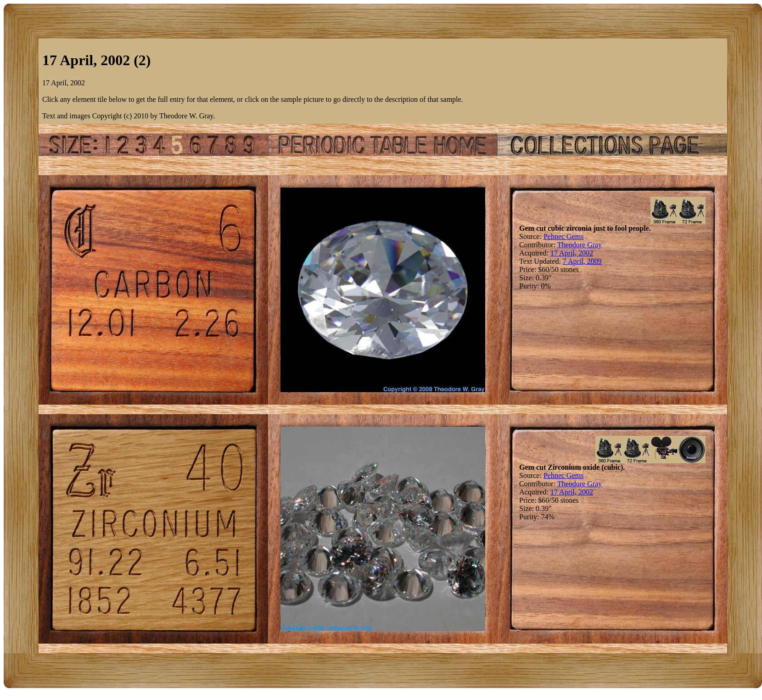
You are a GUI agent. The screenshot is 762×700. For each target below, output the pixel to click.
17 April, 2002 (572, 253)
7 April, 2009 (582, 261)
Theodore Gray (580, 245)
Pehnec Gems (564, 236)
